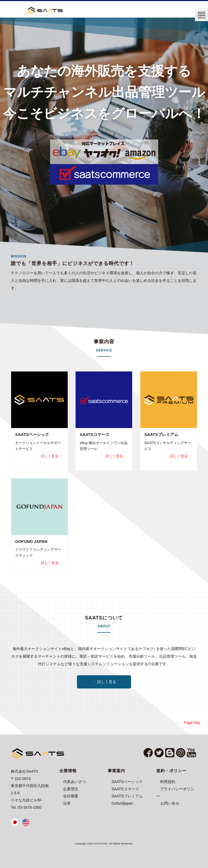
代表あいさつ (74, 782)
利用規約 (168, 782)
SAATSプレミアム (127, 796)
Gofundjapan (122, 803)
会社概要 (71, 796)
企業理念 (71, 789)
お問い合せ (170, 803)
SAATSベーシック (127, 782)
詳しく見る (52, 456)
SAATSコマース (125, 789)
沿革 (67, 803)
